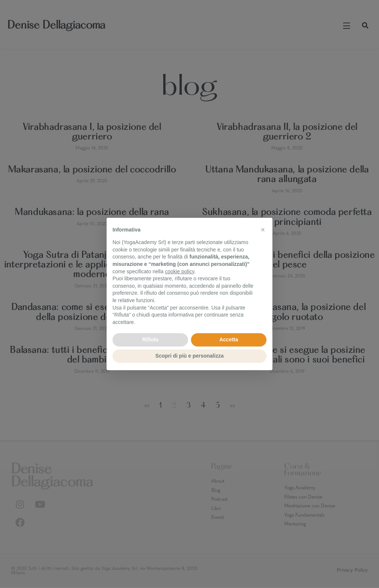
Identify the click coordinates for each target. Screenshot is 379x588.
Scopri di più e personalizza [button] (189, 356)
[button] (263, 230)
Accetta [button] (229, 339)
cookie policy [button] (180, 271)
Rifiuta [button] (150, 339)
